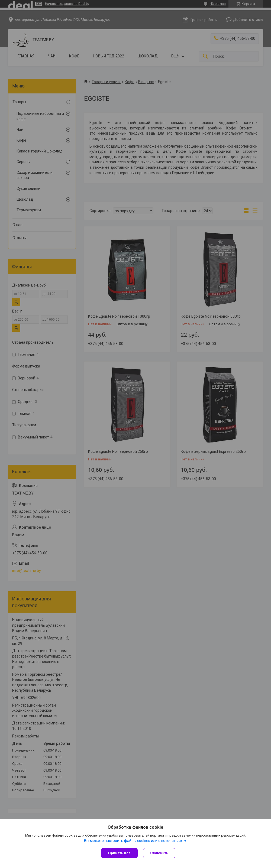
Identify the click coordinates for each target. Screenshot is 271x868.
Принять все (119, 853)
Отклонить (159, 853)
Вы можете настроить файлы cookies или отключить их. (134, 841)
